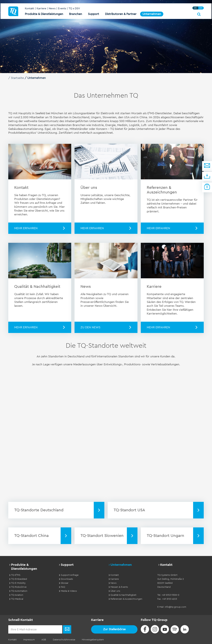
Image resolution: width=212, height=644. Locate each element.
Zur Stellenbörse (114, 629)
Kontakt (29, 9)
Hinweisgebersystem (93, 640)
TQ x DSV (74, 9)
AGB (44, 640)
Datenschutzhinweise (64, 640)
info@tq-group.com (175, 607)
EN (201, 8)
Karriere (41, 9)
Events (62, 9)
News (52, 9)
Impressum (29, 640)
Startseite (17, 78)
